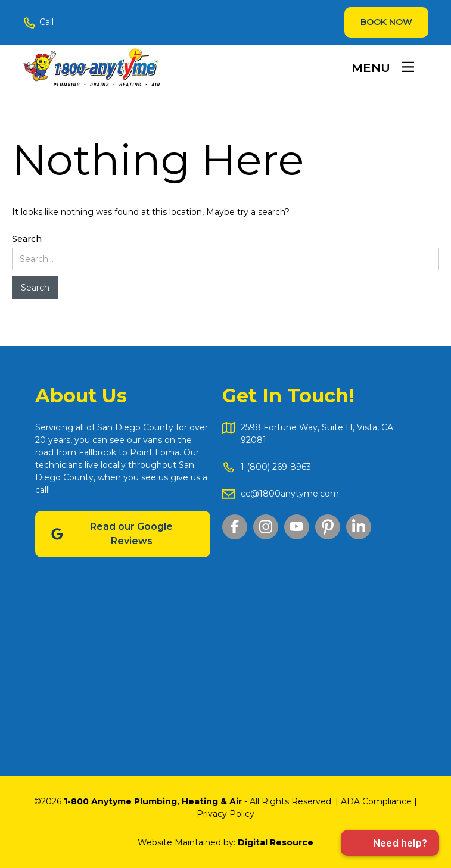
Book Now (386, 22)
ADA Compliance (376, 801)
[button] (383, 67)
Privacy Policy (225, 814)
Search (27, 239)
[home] (91, 67)
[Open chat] (390, 843)
